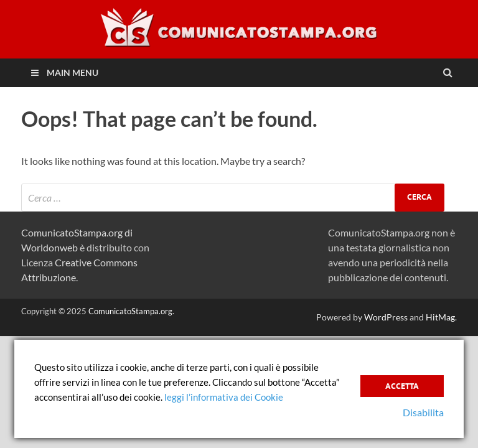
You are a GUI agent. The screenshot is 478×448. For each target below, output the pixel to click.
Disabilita (423, 412)
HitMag (440, 317)
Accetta (402, 386)
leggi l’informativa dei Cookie (224, 397)
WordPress (386, 317)
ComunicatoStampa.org (130, 311)
